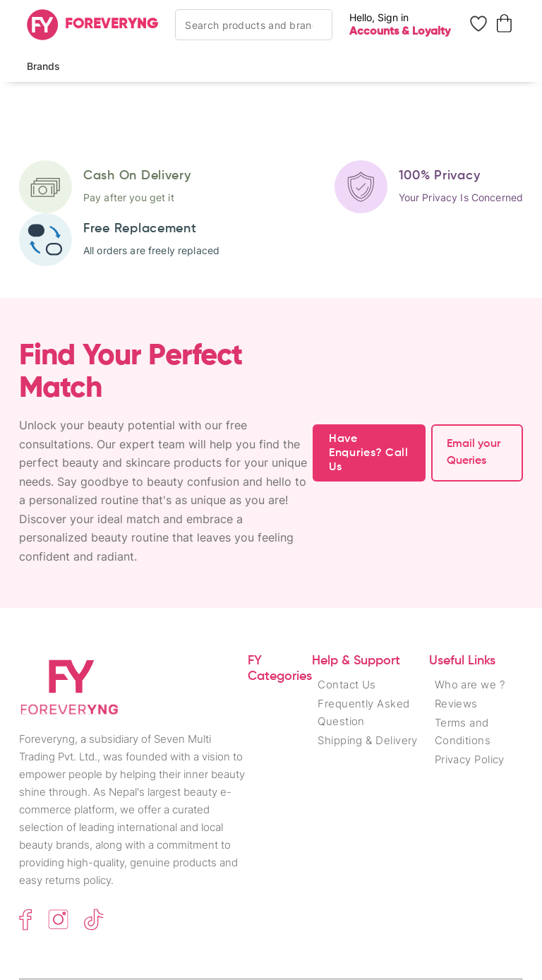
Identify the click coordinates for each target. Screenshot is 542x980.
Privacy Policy (470, 759)
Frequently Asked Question (363, 712)
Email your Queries (474, 453)
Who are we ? (470, 685)
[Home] (92, 25)
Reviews (456, 704)
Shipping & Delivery (368, 740)
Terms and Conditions (463, 731)
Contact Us (347, 685)
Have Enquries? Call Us (369, 453)
